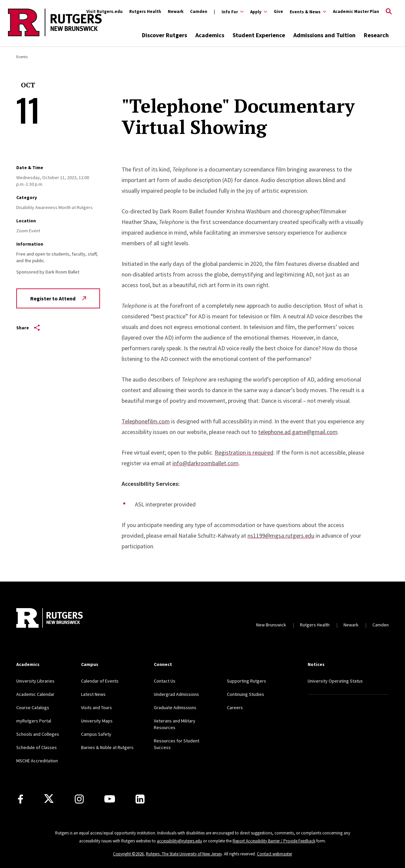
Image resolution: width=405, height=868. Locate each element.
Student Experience (259, 35)
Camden (199, 11)
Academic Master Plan (356, 11)
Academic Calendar (35, 694)
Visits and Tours (97, 707)
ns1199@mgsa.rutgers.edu (281, 536)
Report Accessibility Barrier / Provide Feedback (274, 841)
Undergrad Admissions (176, 694)
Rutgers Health (145, 11)
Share (28, 328)
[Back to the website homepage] (55, 35)
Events (22, 57)
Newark (176, 11)
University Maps (97, 721)
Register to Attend (58, 298)
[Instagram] (79, 799)
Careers (235, 707)
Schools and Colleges (38, 734)
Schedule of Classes (37, 747)
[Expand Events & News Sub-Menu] (308, 12)
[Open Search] (389, 12)
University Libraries (35, 681)
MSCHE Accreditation (37, 761)
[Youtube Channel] (110, 799)
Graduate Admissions (175, 707)
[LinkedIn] (140, 799)
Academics (210, 35)
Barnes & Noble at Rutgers (107, 747)
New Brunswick (271, 625)
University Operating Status (335, 681)
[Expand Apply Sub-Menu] (259, 12)
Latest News (93, 694)
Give (278, 11)
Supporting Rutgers (247, 681)
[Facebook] (20, 799)
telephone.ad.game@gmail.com (298, 432)
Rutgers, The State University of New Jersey (184, 854)
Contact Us (165, 681)
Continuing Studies (246, 694)
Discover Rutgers (164, 35)
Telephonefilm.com (146, 421)
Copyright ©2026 (128, 854)
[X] (49, 799)
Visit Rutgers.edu (104, 11)
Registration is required (244, 452)
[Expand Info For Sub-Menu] (229, 12)
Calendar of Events (100, 681)
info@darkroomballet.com (205, 463)
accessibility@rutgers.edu (179, 841)
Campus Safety (96, 734)
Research (376, 35)
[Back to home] (50, 618)
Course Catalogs (33, 707)
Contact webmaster (274, 854)
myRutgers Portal (34, 721)
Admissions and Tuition (324, 35)
